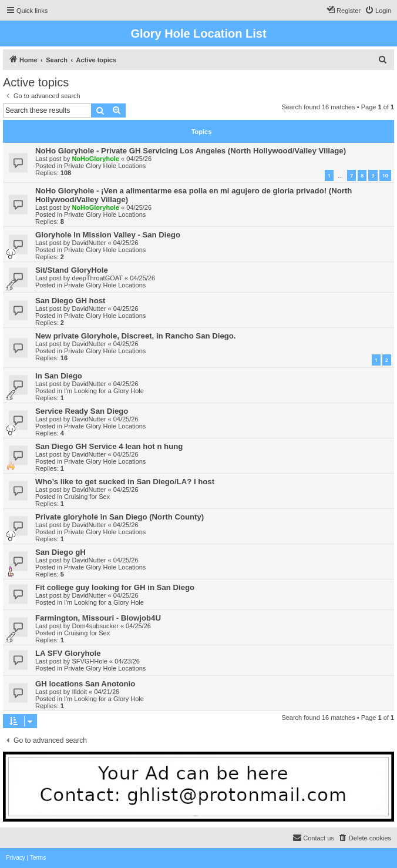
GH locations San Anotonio (85, 684)
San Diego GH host (70, 301)
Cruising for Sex (87, 497)
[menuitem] (378, 11)
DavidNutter (89, 243)
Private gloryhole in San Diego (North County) (120, 517)
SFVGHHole (90, 661)
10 (385, 175)
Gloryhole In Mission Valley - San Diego (108, 235)
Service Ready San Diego (82, 411)
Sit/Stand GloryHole (72, 270)
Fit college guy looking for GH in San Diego (115, 587)
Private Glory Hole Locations (105, 166)
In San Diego (59, 376)
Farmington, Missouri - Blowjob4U (98, 618)
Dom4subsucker (95, 626)
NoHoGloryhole (95, 159)
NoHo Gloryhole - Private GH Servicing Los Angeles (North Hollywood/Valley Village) (191, 151)
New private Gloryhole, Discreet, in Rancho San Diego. (136, 336)
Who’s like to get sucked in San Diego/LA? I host (125, 482)
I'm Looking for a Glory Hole (104, 391)
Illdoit (79, 692)
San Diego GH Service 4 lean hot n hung (109, 446)
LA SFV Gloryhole (68, 653)
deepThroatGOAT (97, 278)
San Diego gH (60, 552)
